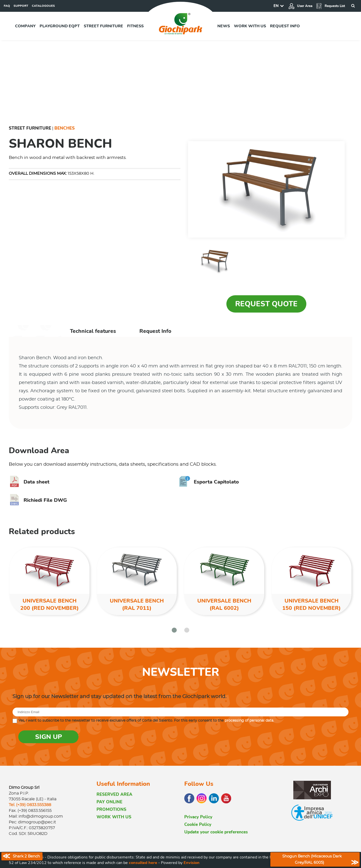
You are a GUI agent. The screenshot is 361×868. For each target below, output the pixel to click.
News (224, 26)
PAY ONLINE (109, 802)
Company (25, 26)
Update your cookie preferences (216, 832)
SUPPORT (21, 6)
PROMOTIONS (111, 809)
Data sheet (29, 482)
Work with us (250, 26)
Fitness (135, 26)
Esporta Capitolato (209, 482)
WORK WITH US (114, 817)
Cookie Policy (198, 825)
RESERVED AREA (114, 794)
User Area (300, 6)
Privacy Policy (198, 817)
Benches (65, 128)
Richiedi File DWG (38, 500)
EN (276, 6)
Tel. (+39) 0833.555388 (30, 805)
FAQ (7, 6)
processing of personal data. (249, 721)
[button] (174, 630)
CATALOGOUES (43, 6)
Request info (285, 26)
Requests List (330, 6)
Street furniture (103, 26)
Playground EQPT (60, 26)
